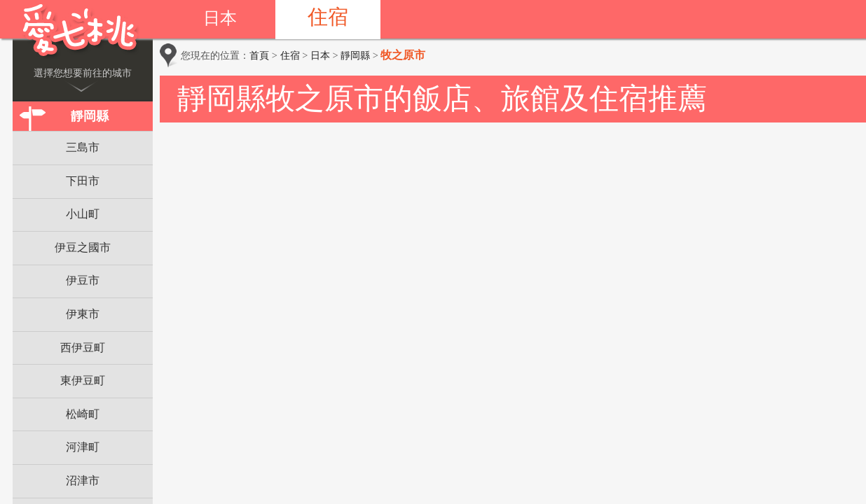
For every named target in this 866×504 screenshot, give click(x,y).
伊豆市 (83, 280)
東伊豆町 (83, 380)
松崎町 (83, 414)
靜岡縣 (90, 116)
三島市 (83, 147)
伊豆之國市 (83, 247)
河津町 (83, 447)
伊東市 (83, 314)
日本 (220, 18)
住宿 (328, 17)
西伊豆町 (83, 348)
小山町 (83, 214)
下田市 (83, 181)
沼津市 (83, 481)
